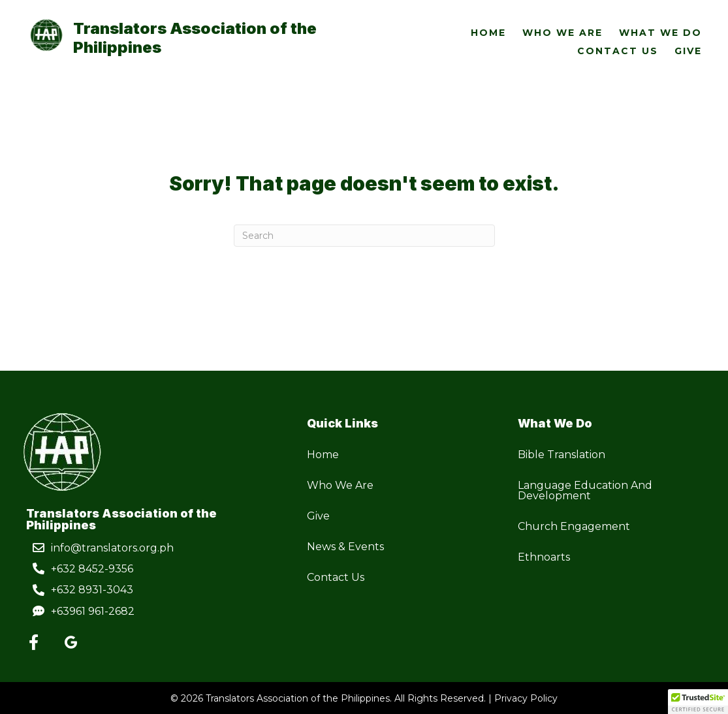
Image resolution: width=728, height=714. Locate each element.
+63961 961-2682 (93, 611)
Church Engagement (574, 526)
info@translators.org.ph (112, 548)
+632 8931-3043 (92, 590)
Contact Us (336, 577)
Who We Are (340, 485)
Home (323, 455)
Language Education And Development (585, 490)
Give (318, 516)
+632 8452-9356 (92, 569)
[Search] (364, 236)
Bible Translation (562, 455)
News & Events (345, 547)
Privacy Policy (526, 698)
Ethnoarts (544, 557)
